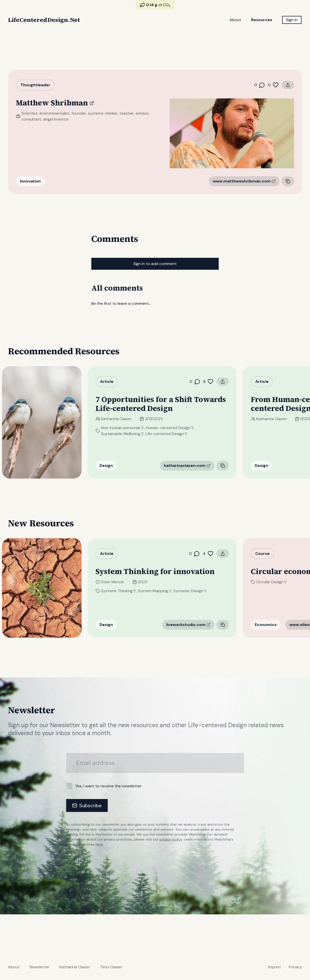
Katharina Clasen (122, 419)
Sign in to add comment (155, 264)
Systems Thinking (125, 591)
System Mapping (161, 591)
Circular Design (278, 582)
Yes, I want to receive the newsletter (108, 786)
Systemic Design (196, 591)
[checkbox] (69, 786)
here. (100, 844)
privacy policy (171, 839)
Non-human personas (129, 428)
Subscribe (87, 805)
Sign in (292, 20)
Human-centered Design (176, 428)
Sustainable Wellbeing (128, 434)
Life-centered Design (172, 434)
